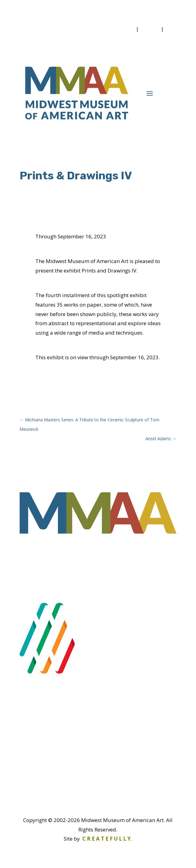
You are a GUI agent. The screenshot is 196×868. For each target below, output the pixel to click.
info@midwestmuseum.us (70, 790)
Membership (118, 29)
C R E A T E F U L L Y (107, 839)
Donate (150, 29)
